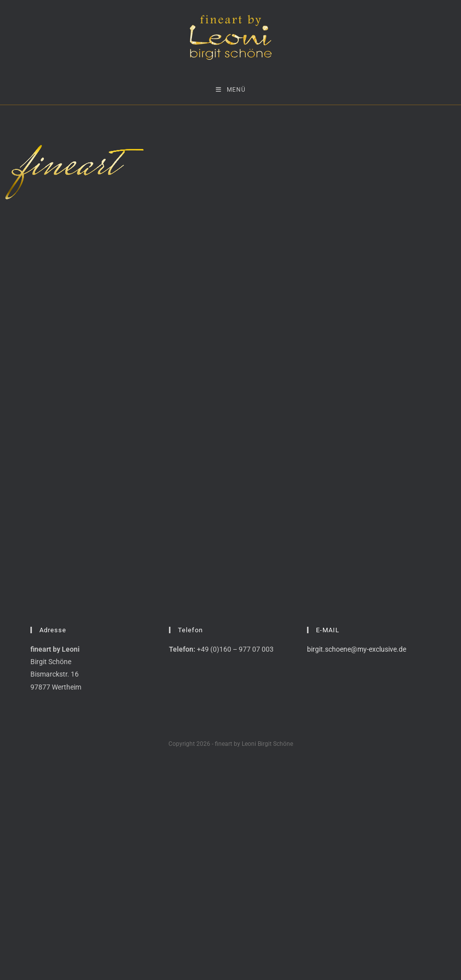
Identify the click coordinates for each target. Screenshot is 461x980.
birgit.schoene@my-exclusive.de (357, 649)
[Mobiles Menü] (231, 90)
